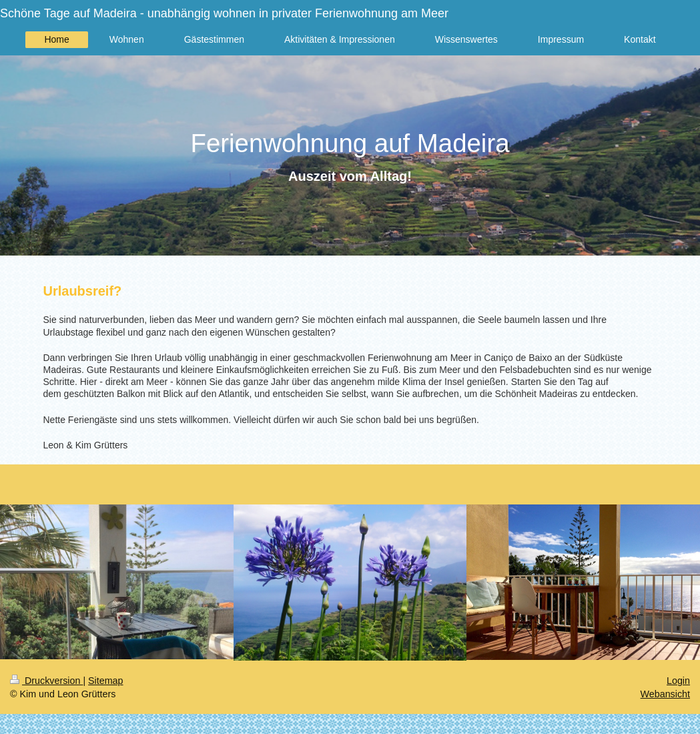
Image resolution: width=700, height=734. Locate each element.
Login (678, 681)
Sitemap (105, 681)
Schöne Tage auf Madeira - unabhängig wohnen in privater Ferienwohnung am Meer (224, 13)
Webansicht (665, 694)
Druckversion (46, 681)
